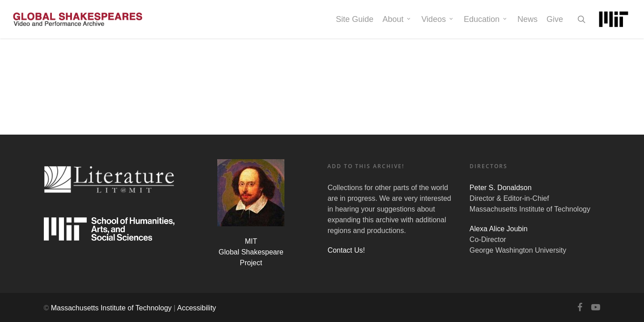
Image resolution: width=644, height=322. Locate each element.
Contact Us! (346, 250)
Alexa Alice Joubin (499, 229)
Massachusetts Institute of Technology (111, 308)
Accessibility (197, 308)
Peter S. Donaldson (501, 188)
